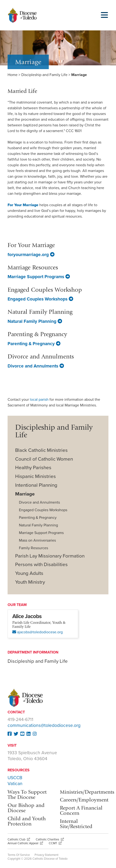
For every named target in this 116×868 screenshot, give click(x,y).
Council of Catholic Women (44, 459)
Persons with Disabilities (41, 565)
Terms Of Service (19, 855)
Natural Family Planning (35, 321)
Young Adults (29, 573)
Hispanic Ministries (36, 476)
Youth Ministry (30, 582)
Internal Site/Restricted (76, 824)
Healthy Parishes (33, 468)
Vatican (15, 784)
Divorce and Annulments (36, 366)
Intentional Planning (36, 485)
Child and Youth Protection (27, 821)
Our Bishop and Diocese (26, 808)
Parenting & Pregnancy (34, 344)
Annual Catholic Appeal (25, 843)
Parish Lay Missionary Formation (50, 556)
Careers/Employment (84, 800)
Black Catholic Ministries (41, 450)
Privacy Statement (47, 855)
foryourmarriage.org (31, 255)
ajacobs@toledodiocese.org (38, 632)
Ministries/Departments (87, 792)
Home (13, 75)
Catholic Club (19, 839)
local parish (40, 400)
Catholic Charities (50, 839)
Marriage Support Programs (39, 277)
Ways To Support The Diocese (27, 794)
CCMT (55, 843)
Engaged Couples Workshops (40, 299)
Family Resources (33, 548)
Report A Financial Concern (81, 810)
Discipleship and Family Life (44, 75)
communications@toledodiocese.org (44, 725)
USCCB (15, 778)
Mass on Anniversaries (37, 540)
